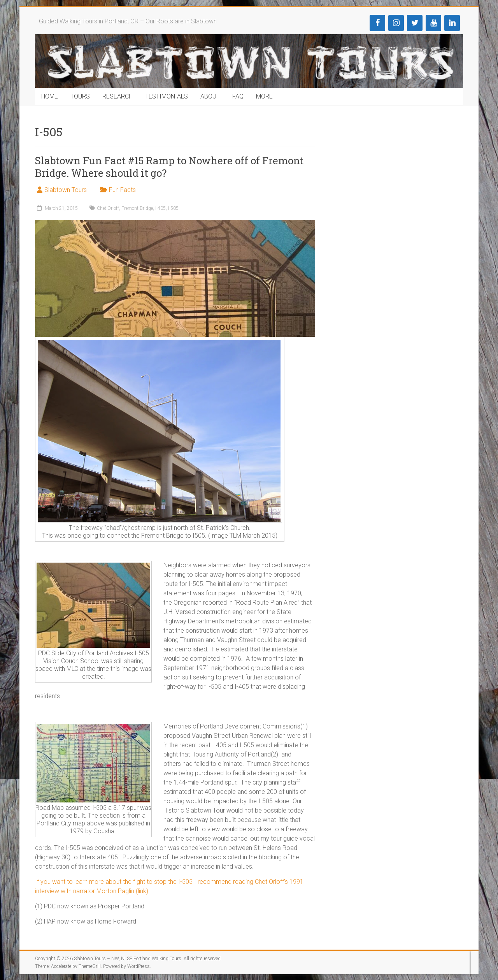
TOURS (80, 96)
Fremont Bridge (137, 208)
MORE (264, 96)
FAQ (238, 96)
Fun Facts (122, 190)
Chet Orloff (108, 208)
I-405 (160, 208)
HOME (50, 96)
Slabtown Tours (66, 190)
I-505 (173, 208)
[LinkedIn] (452, 23)
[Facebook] (377, 23)
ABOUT (210, 96)
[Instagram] (396, 23)
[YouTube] (433, 23)
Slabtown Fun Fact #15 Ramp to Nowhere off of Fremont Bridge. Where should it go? (169, 167)
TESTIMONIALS (167, 96)
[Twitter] (415, 23)
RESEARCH (117, 96)
